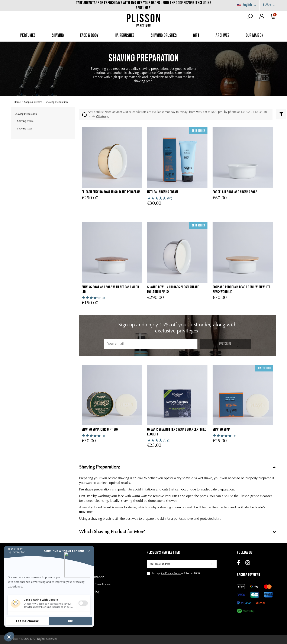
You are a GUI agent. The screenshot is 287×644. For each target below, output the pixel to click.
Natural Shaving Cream (163, 192)
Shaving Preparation (26, 114)
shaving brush (101, 519)
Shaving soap (221, 430)
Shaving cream (25, 121)
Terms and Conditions (95, 585)
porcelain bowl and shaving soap (235, 192)
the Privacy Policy (171, 573)
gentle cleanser (261, 496)
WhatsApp (103, 117)
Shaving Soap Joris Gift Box (100, 430)
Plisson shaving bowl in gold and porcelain (111, 192)
